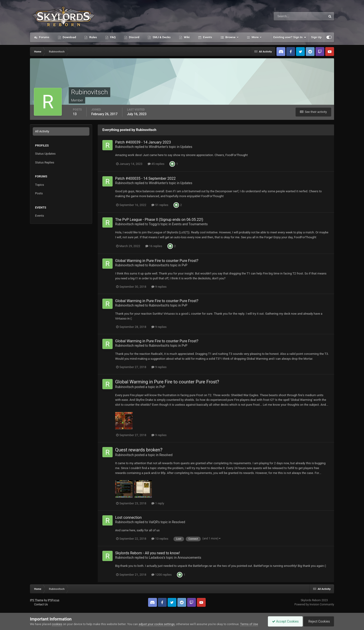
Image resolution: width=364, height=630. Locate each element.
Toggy (153, 224)
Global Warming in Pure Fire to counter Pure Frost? (157, 261)
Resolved (166, 455)
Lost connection (128, 517)
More (255, 37)
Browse (231, 37)
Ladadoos (156, 558)
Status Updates (45, 154)
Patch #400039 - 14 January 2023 (143, 142)
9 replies (159, 287)
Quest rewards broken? (139, 450)
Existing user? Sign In (290, 37)
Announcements (189, 558)
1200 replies (161, 575)
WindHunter (157, 147)
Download (69, 37)
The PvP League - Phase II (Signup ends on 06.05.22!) (159, 220)
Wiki (186, 37)
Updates (186, 147)
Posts (39, 193)
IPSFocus (53, 600)
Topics (40, 185)
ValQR (153, 522)
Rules (93, 37)
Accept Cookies (283, 621)
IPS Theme (37, 600)
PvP (184, 265)
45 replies (156, 164)
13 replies (160, 539)
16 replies (154, 246)
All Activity (42, 131)
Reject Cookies (318, 621)
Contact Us (41, 604)
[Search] (286, 16)
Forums (44, 37)
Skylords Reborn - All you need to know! (148, 553)
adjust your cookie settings (157, 624)
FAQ (112, 37)
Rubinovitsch (124, 147)
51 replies (160, 205)
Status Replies (45, 162)
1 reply (158, 503)
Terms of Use (249, 624)
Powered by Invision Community (314, 604)
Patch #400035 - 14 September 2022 (145, 178)
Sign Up (316, 37)
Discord (134, 37)
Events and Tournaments (190, 224)
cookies (57, 624)
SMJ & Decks (161, 37)
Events (207, 37)
